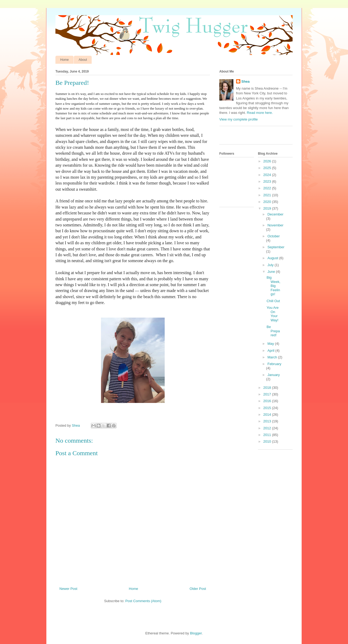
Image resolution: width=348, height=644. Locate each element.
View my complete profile (238, 119)
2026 (268, 161)
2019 (268, 208)
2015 (268, 408)
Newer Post (68, 589)
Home (64, 60)
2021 (268, 195)
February (274, 364)
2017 (268, 394)
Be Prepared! (273, 331)
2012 (268, 428)
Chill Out (273, 301)
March (273, 357)
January (274, 375)
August (273, 258)
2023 (268, 181)
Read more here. (260, 113)
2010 (268, 441)
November (276, 225)
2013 (268, 421)
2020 (268, 202)
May (271, 344)
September (276, 247)
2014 (268, 415)
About (83, 60)
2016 (268, 401)
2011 (268, 435)
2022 (268, 188)
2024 (268, 175)
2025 (268, 168)
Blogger (196, 633)
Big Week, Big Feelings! (273, 286)
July (271, 265)
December (276, 214)
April (272, 351)
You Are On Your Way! (272, 314)
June (272, 272)
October (274, 236)
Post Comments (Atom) (143, 601)
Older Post (198, 589)
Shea (246, 81)
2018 (268, 388)
